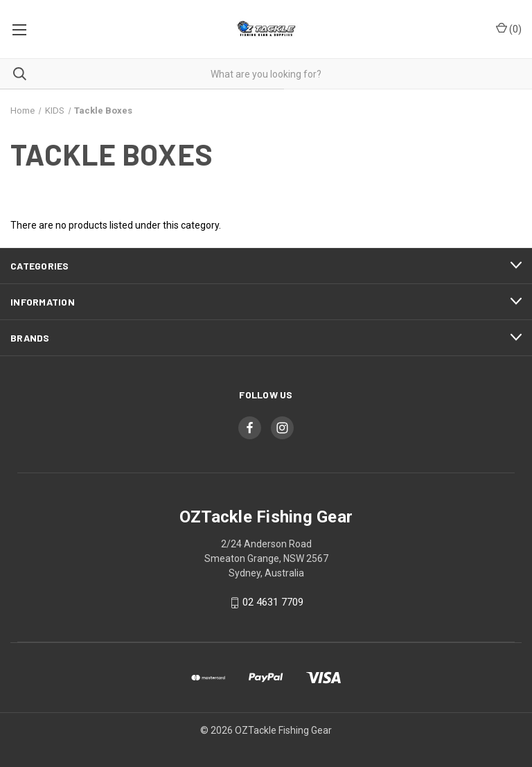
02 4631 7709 (273, 603)
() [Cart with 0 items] (509, 28)
